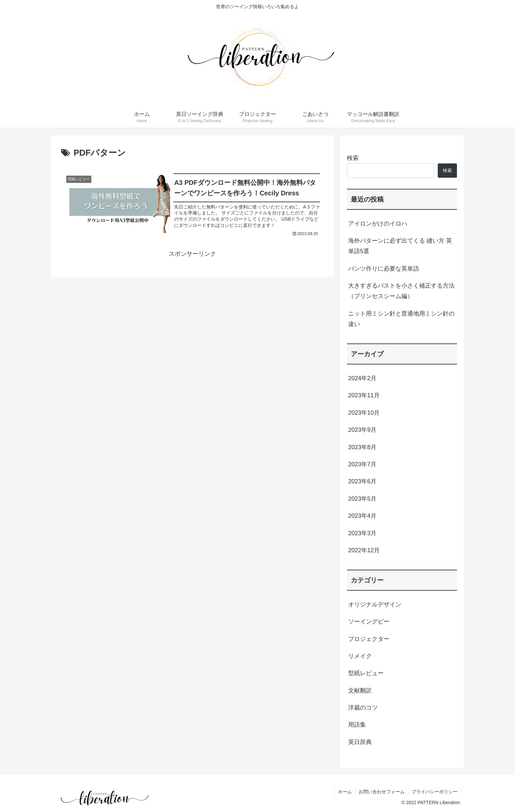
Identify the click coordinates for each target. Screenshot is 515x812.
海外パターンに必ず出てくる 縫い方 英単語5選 (400, 246)
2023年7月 (362, 464)
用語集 (357, 725)
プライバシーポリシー (435, 792)
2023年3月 (362, 533)
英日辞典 (360, 742)
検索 (353, 158)
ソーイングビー (369, 622)
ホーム (345, 792)
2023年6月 (362, 481)
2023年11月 (364, 395)
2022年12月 (364, 550)
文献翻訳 (360, 691)
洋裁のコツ (363, 708)
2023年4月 (362, 516)
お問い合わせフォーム (382, 792)
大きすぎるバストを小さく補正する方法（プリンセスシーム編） (401, 291)
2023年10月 (364, 413)
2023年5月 (362, 499)
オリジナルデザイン (375, 604)
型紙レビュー (366, 673)
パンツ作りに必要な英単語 (384, 269)
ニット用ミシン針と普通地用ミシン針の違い (401, 319)
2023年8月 (362, 447)
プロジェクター (369, 639)
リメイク (360, 656)
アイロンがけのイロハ (378, 224)
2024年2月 (362, 378)
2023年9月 (362, 430)
